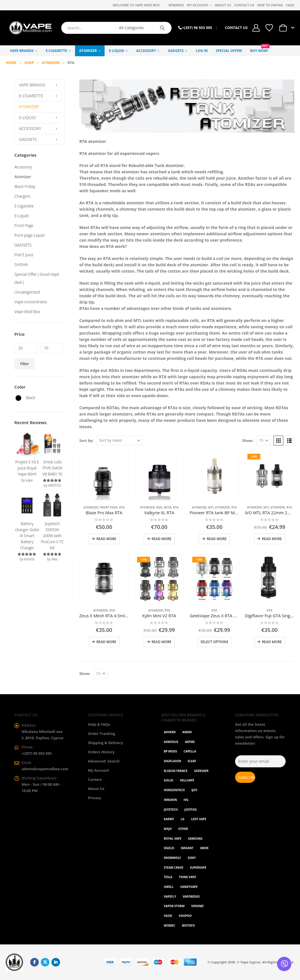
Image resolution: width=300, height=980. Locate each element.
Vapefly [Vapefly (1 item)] (170, 896)
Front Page (109, 507)
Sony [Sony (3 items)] (192, 858)
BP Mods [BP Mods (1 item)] (170, 751)
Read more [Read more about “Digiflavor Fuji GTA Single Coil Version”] (272, 642)
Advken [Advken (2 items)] (170, 732)
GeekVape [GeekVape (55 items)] (201, 771)
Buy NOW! (260, 49)
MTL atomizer (219, 507)
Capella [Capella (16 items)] (190, 751)
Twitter (45, 962)
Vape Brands (22, 51)
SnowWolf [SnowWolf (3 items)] (172, 858)
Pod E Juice (24, 255)
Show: (248, 440)
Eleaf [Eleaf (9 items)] (192, 761)
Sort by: (86, 440)
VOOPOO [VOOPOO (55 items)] (185, 916)
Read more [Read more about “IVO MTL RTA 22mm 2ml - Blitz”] (272, 539)
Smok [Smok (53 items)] (204, 848)
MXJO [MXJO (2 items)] (168, 829)
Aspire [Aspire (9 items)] (190, 742)
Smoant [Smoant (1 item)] (187, 848)
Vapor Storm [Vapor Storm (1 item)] (174, 906)
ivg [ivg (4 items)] (186, 800)
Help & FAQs (99, 724)
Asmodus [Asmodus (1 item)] (171, 742)
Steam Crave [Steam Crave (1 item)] (174, 868)
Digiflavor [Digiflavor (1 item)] (172, 761)
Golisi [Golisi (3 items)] (169, 780)
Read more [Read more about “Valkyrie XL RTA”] (161, 539)
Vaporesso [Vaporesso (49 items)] (191, 896)
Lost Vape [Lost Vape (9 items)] (199, 819)
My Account (198, 5)
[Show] (264, 440)
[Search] (162, 28)
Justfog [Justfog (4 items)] (191, 810)
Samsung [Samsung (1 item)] (195, 839)
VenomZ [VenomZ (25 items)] (197, 906)
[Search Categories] (135, 28)
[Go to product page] (104, 476)
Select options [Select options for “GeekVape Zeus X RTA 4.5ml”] (215, 642)
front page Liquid (29, 235)
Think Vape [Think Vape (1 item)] (187, 877)
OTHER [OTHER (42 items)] (183, 829)
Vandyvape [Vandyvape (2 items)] (189, 887)
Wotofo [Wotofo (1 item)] (188, 925)
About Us (223, 5)
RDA (159, 507)
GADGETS (176, 51)
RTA (122, 507)
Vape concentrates (31, 302)
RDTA (168, 507)
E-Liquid (117, 51)
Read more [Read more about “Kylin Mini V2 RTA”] (161, 642)
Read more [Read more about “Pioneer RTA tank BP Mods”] (217, 539)
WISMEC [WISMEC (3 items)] (170, 925)
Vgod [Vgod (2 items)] (168, 916)
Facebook (34, 962)
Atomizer (88, 51)
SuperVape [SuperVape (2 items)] (198, 868)
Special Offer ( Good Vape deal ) (37, 278)
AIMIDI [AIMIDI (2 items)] (187, 732)
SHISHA (21, 264)
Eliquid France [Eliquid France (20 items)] (176, 771)
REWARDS (176, 5)
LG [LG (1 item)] (183, 819)
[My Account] (256, 28)
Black (18, 398)
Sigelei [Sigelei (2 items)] (169, 848)
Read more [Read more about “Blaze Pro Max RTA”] (106, 539)
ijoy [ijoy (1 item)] (194, 790)
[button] (278, 440)
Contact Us (244, 5)
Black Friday (25, 186)
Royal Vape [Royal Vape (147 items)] (173, 839)
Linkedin (56, 962)
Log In (202, 51)
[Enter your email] (260, 761)
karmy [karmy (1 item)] (169, 819)
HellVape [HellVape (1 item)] (187, 780)
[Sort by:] (120, 440)
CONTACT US (236, 28)
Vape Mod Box (27, 312)
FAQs (290, 5)
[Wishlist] (269, 28)
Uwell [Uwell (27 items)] (169, 887)
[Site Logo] (30, 28)
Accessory (146, 51)
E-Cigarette (56, 51)
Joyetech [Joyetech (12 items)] (171, 810)
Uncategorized (27, 292)
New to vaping (270, 5)
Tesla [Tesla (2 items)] (168, 877)
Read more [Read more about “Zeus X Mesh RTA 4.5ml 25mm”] (106, 642)
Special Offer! (229, 51)
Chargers (22, 196)
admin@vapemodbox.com (45, 769)
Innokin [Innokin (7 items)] (170, 800)
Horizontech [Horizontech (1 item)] (174, 790)
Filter (25, 364)
